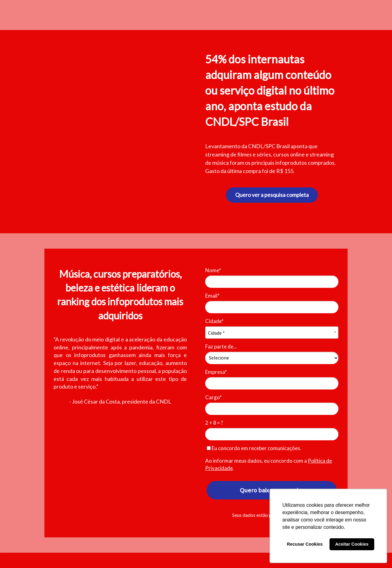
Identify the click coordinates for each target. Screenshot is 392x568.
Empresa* (216, 372)
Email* (212, 296)
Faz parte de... (221, 346)
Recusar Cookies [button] (305, 544)
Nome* (213, 270)
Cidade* (214, 321)
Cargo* (213, 397)
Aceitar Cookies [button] (352, 544)
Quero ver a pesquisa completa (272, 195)
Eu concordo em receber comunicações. (254, 448)
